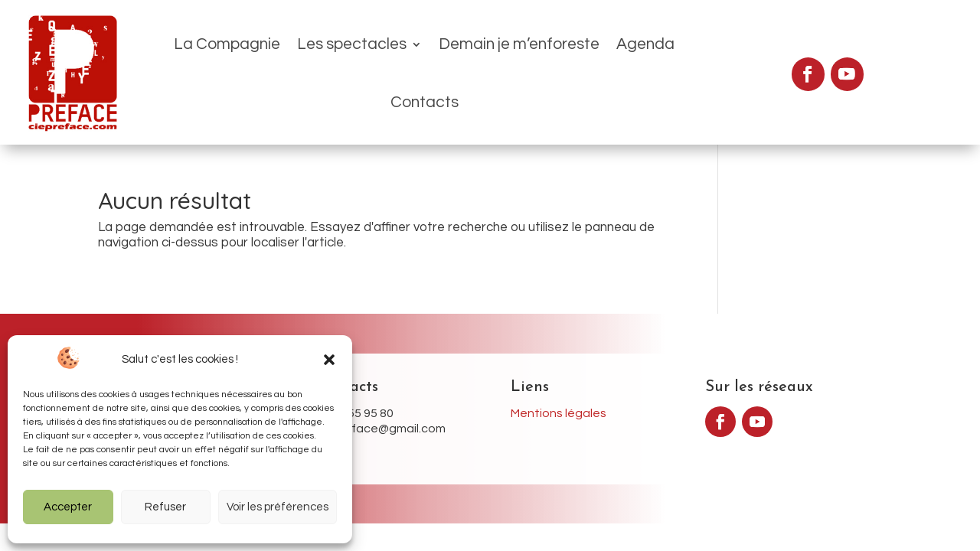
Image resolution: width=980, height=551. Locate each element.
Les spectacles (294, 53)
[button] (329, 360)
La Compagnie (170, 53)
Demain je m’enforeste (462, 53)
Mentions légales (559, 375)
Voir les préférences (278, 507)
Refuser (165, 507)
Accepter (68, 507)
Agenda (588, 53)
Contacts (668, 53)
